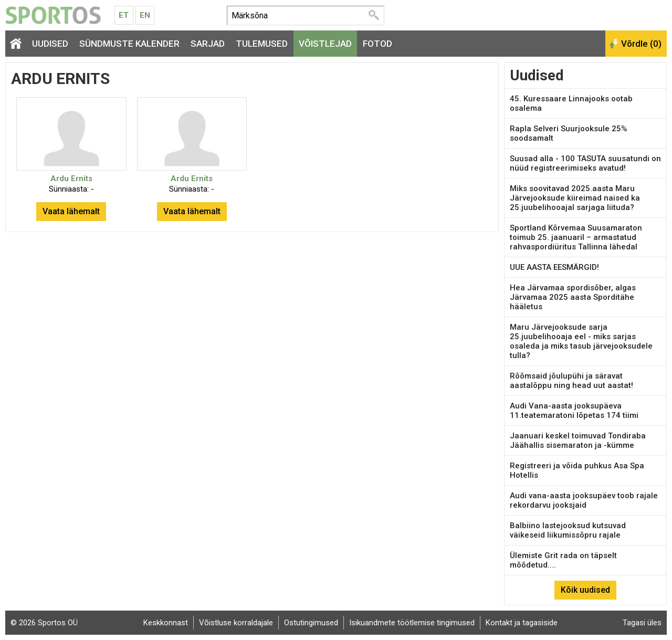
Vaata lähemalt (71, 211)
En (145, 15)
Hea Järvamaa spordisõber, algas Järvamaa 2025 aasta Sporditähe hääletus (573, 297)
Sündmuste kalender (129, 44)
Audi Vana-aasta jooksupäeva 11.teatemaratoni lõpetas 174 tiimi (574, 411)
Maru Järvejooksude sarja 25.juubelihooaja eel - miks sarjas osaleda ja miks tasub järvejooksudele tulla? (581, 341)
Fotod (377, 44)
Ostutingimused (311, 623)
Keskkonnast (166, 623)
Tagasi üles (642, 623)
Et (124, 15)
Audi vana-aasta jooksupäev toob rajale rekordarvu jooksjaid (584, 500)
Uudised (50, 44)
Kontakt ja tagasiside (522, 623)
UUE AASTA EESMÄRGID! (554, 267)
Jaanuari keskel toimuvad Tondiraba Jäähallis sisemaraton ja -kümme (578, 440)
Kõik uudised (585, 590)
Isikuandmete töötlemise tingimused (412, 623)
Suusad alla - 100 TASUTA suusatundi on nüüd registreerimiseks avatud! (585, 163)
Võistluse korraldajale (236, 623)
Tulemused (262, 44)
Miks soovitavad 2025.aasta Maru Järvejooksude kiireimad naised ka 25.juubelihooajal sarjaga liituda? (575, 198)
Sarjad (208, 44)
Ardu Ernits (71, 179)
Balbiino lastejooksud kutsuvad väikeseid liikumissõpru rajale (568, 530)
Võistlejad (325, 44)
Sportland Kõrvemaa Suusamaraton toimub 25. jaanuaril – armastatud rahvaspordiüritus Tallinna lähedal (576, 237)
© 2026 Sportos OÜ (44, 623)
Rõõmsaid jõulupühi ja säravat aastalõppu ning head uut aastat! (571, 381)
